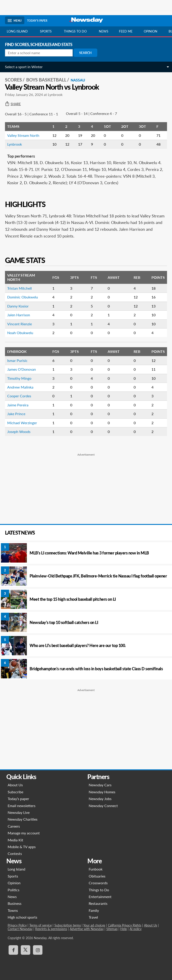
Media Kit (15, 840)
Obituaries (97, 876)
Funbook (96, 869)
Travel (93, 917)
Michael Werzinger (22, 423)
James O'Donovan (22, 369)
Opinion (151, 31)
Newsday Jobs (100, 799)
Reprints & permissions (51, 929)
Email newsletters (22, 806)
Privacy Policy (17, 925)
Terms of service (41, 925)
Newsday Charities (23, 819)
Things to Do (99, 890)
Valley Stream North (23, 135)
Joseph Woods (19, 432)
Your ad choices (94, 925)
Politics (14, 890)
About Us (15, 785)
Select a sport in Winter (24, 67)
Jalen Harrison (19, 315)
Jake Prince (16, 414)
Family (94, 910)
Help (124, 929)
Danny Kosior (18, 306)
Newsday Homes (102, 792)
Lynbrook (15, 144)
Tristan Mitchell (20, 288)
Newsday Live (19, 812)
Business (15, 903)
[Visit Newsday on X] (26, 950)
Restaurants (98, 903)
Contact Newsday (20, 929)
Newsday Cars (100, 785)
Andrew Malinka (20, 387)
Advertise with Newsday (87, 929)
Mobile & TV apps (22, 847)
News (104, 31)
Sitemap (112, 929)
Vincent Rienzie (20, 324)
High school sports (22, 917)
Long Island (17, 31)
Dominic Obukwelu (23, 297)
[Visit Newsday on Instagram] (38, 950)
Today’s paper (18, 799)
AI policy (136, 929)
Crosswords (98, 883)
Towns (13, 910)
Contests (15, 853)
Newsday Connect (103, 806)
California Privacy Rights (125, 925)
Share (13, 104)
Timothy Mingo (19, 378)
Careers (14, 826)
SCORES (13, 80)
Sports (46, 31)
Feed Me (126, 31)
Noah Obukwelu (20, 333)
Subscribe (15, 792)
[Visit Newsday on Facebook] (13, 950)
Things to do (75, 31)
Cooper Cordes (19, 396)
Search (85, 53)
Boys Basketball (46, 80)
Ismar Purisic (17, 360)
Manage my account (24, 833)
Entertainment (100, 897)
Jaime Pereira (18, 405)
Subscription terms (68, 925)
